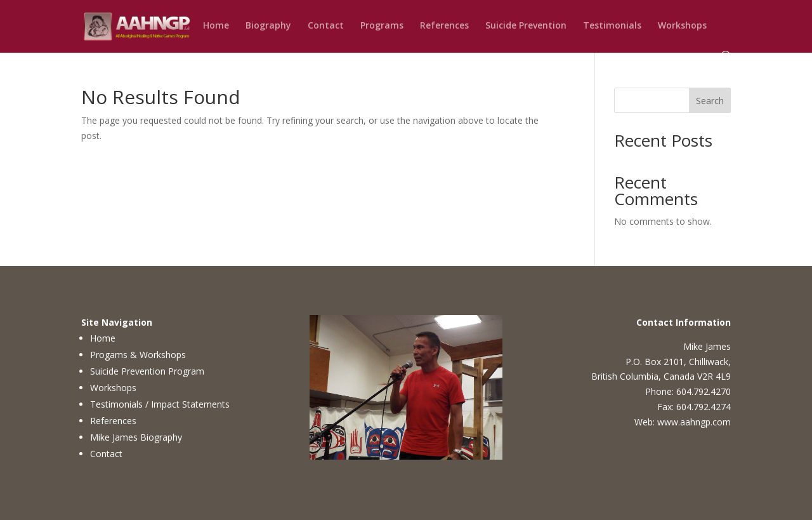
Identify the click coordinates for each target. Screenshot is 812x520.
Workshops (682, 26)
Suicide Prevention (526, 26)
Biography (268, 26)
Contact (326, 26)
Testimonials (612, 26)
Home (216, 26)
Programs (382, 26)
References (444, 26)
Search (710, 101)
